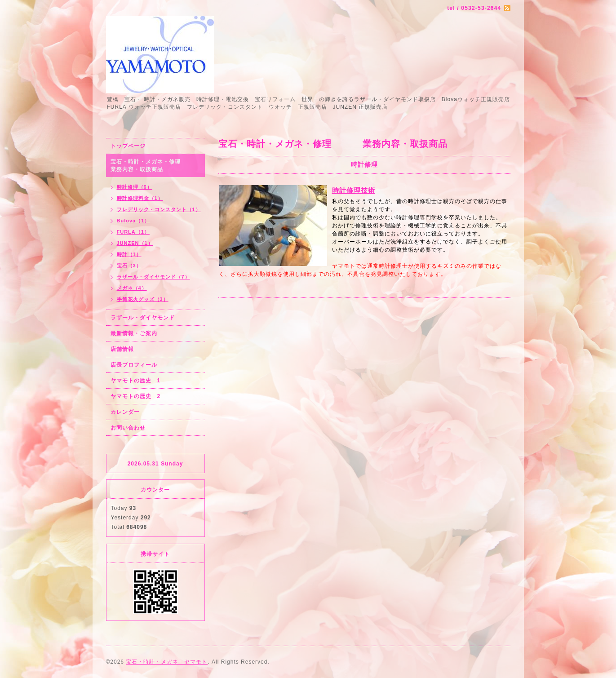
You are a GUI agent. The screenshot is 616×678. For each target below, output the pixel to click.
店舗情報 (122, 349)
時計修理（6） (135, 187)
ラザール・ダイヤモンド (143, 318)
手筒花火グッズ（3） (143, 299)
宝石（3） (129, 266)
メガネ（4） (132, 288)
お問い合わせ (128, 428)
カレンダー (125, 412)
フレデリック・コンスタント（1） (159, 209)
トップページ (128, 146)
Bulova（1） (133, 221)
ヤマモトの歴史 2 (136, 396)
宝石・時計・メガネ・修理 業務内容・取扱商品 (155, 166)
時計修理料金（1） (140, 198)
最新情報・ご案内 (134, 333)
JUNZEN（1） (135, 243)
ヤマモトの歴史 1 (136, 381)
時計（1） (129, 254)
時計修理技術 (354, 190)
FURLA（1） (133, 232)
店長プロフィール (134, 365)
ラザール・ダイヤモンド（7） (153, 277)
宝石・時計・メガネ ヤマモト (167, 662)
